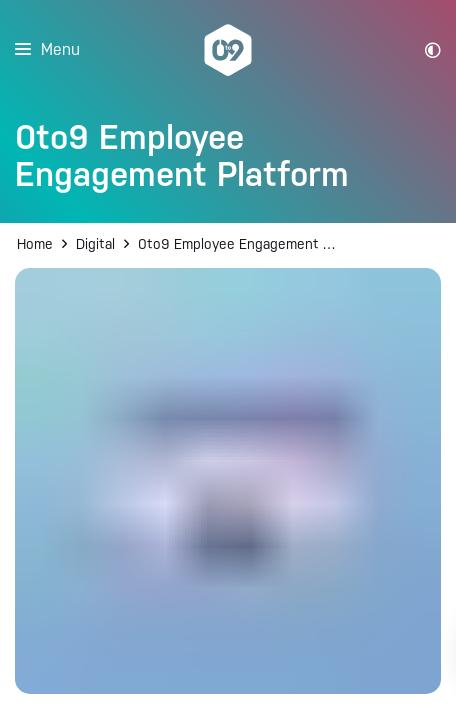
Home (35, 244)
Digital (95, 244)
